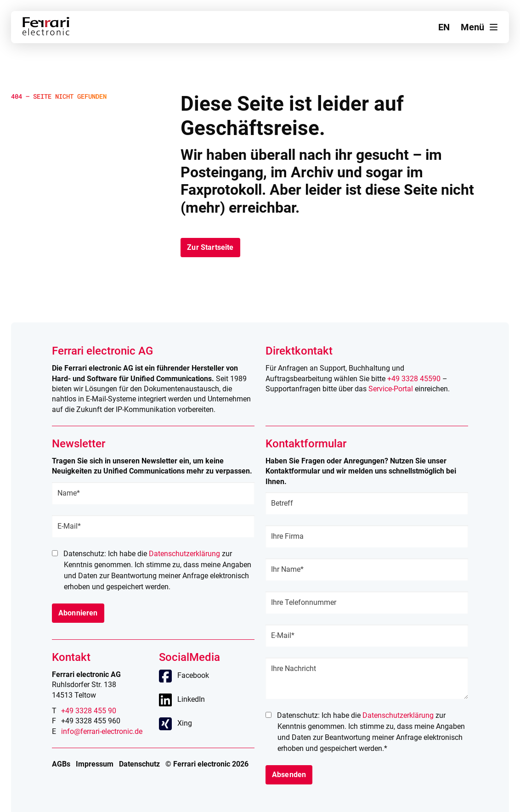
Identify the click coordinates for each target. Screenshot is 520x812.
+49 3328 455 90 (89, 711)
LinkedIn (191, 699)
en (444, 27)
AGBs (61, 764)
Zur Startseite (210, 247)
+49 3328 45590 (414, 379)
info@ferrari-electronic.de (102, 731)
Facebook (193, 675)
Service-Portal (391, 389)
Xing (185, 723)
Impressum (95, 764)
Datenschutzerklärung (184, 554)
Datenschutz (139, 764)
